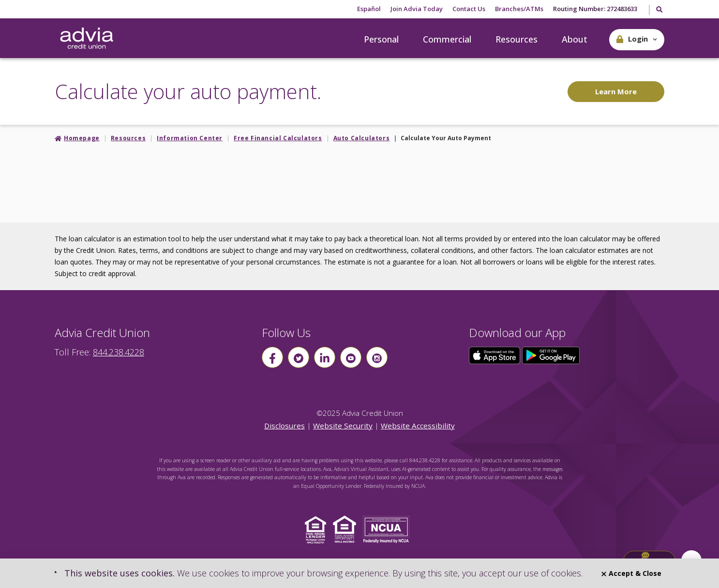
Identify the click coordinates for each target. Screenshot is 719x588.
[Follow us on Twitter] (299, 357)
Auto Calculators (362, 138)
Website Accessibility (418, 426)
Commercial (447, 39)
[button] (637, 40)
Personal (381, 39)
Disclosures (285, 426)
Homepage (82, 138)
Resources (517, 39)
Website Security (343, 426)
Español (369, 9)
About (575, 39)
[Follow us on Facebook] (272, 357)
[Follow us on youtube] (351, 357)
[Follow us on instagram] (377, 357)
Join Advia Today (417, 9)
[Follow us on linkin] (325, 357)
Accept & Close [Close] (631, 573)
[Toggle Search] (659, 10)
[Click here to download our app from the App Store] (495, 354)
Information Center (190, 138)
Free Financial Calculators (278, 138)
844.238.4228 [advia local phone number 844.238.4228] (119, 352)
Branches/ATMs (519, 9)
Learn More (616, 91)
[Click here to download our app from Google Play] (551, 354)
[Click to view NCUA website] (389, 529)
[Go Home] (87, 39)
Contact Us (469, 9)
